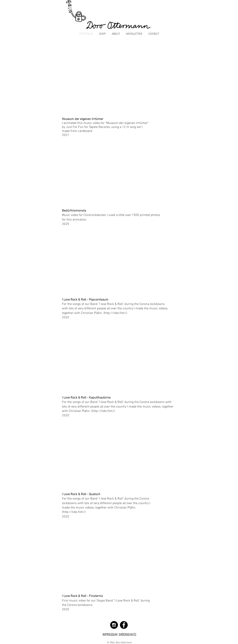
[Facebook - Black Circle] (124, 625)
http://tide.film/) (116, 313)
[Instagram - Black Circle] (114, 625)
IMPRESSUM (110, 635)
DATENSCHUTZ (127, 635)
